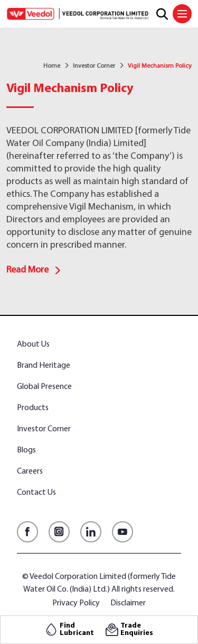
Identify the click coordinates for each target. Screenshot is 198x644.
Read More (34, 270)
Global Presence (44, 387)
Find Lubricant (77, 630)
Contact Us (36, 493)
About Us (33, 344)
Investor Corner (94, 66)
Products (33, 408)
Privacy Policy (76, 603)
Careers (30, 471)
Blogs (26, 450)
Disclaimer (128, 603)
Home (52, 66)
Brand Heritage (44, 366)
